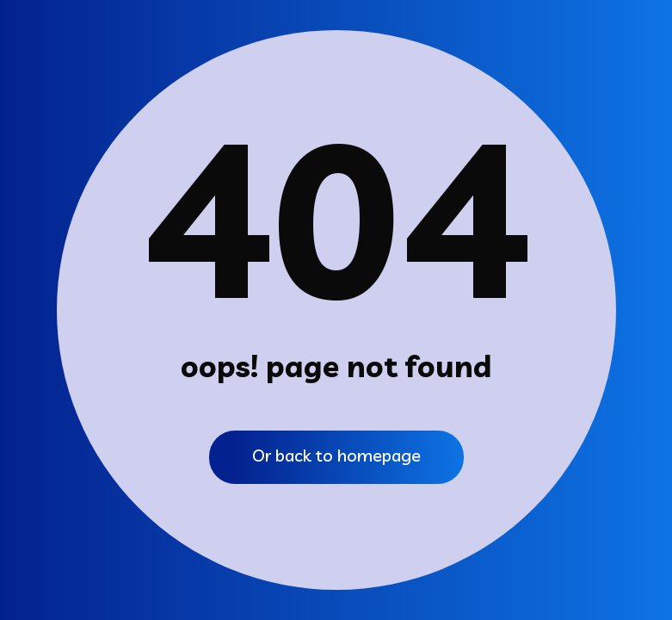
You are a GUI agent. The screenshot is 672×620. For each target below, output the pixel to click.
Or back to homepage (336, 455)
